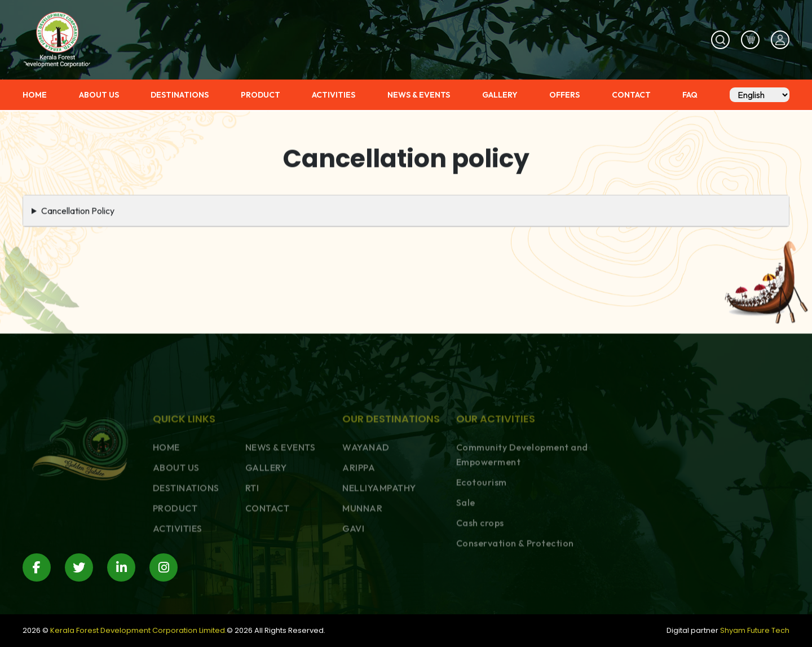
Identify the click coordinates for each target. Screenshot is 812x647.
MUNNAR (362, 550)
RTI (252, 530)
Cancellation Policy (78, 215)
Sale (466, 544)
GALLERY (500, 95)
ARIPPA (359, 509)
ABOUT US (99, 95)
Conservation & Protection (515, 585)
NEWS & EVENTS (419, 95)
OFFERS (564, 95)
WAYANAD (366, 489)
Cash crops (480, 565)
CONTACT (631, 95)
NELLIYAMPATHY (379, 530)
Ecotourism (482, 524)
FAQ (690, 95)
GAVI (353, 570)
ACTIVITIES (334, 95)
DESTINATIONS (180, 95)
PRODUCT (261, 95)
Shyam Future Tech (755, 630)
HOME (35, 95)
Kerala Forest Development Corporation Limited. (138, 630)
